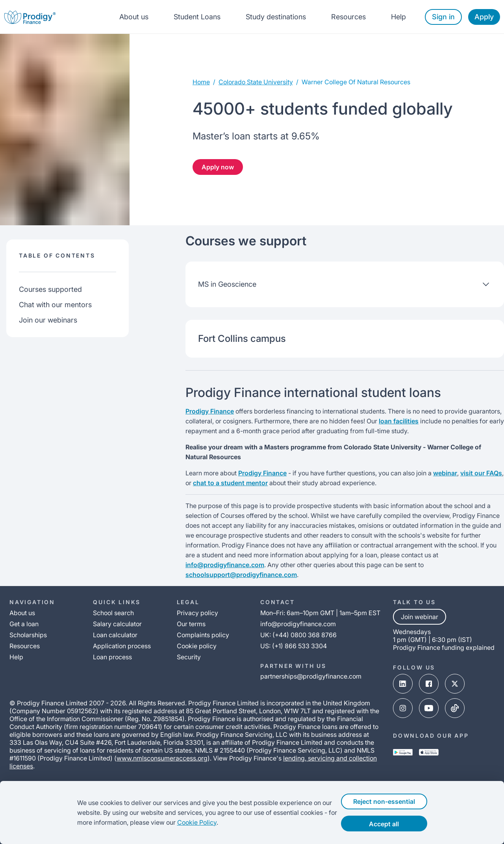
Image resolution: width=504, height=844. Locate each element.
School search (113, 613)
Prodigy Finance (210, 411)
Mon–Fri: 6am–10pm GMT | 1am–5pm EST (320, 613)
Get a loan (24, 624)
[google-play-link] (403, 753)
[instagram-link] (403, 709)
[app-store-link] (429, 753)
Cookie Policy (182, 822)
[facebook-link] (429, 684)
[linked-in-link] (403, 684)
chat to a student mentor (230, 483)
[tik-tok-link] (455, 709)
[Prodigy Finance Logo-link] (30, 17)
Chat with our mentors (55, 305)
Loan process (112, 657)
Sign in (443, 17)
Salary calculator (117, 624)
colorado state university (256, 82)
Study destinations (276, 17)
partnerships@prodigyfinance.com (311, 676)
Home (201, 82)
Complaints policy (203, 635)
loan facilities (399, 421)
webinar (445, 473)
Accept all (393, 824)
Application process (122, 646)
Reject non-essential (393, 801)
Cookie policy (197, 646)
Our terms (191, 624)
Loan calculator (115, 635)
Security (189, 657)
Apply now (218, 167)
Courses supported (50, 289)
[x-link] (455, 684)
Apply (484, 17)
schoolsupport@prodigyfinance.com (241, 575)
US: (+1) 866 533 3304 (294, 646)
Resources (348, 17)
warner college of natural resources (356, 82)
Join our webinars (48, 320)
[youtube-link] (429, 709)
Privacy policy (197, 613)
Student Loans (197, 17)
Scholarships (28, 635)
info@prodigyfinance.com (225, 565)
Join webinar (420, 617)
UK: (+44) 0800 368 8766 (298, 635)
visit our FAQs (481, 473)
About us (134, 17)
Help (398, 17)
